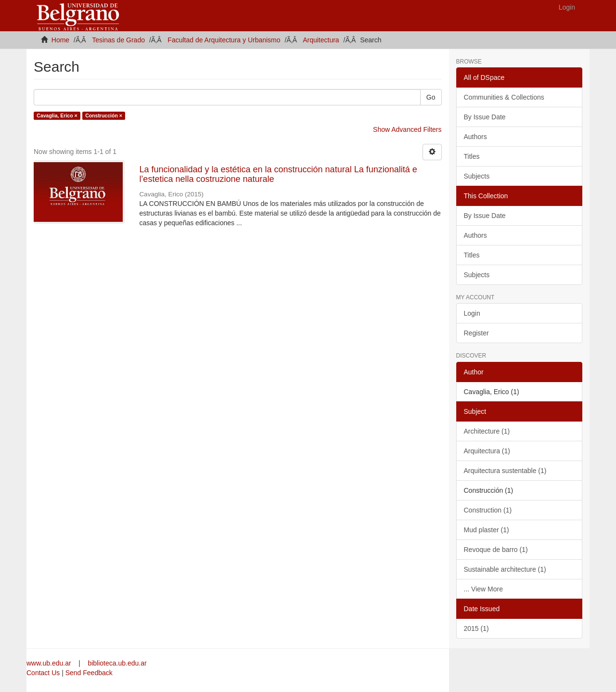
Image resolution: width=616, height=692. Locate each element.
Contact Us (43, 673)
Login (472, 313)
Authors (475, 137)
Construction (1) (488, 510)
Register (476, 333)
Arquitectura (321, 40)
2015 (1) (476, 628)
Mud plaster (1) (487, 530)
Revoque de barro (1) (496, 550)
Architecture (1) (487, 431)
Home (60, 40)
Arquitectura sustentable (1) (505, 471)
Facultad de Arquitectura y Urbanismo (224, 40)
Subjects (477, 176)
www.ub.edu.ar (50, 663)
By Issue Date (485, 117)
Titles (472, 156)
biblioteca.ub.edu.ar (117, 663)
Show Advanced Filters (407, 129)
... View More (483, 589)
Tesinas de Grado (118, 40)
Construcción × (104, 115)
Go (431, 97)
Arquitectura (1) (487, 451)
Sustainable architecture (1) (505, 569)
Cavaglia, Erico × (57, 115)
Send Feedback (89, 673)
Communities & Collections (504, 97)
